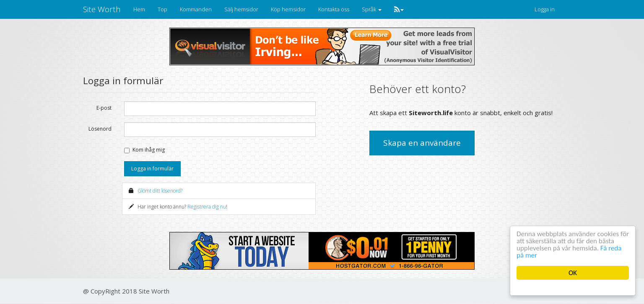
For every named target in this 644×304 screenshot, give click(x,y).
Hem (139, 9)
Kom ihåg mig (149, 150)
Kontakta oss (334, 9)
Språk (372, 9)
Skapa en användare (422, 143)
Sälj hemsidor (241, 9)
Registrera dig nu (207, 207)
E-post (104, 108)
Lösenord (100, 129)
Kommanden (196, 9)
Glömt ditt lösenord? (160, 191)
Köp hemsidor (288, 9)
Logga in (545, 9)
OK (573, 273)
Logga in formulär (152, 169)
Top (162, 9)
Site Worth (102, 9)
